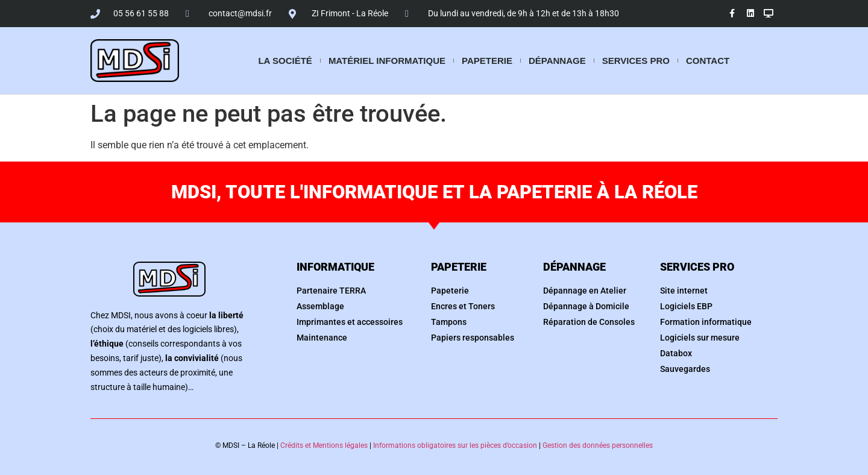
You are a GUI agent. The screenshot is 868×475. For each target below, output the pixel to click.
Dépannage (557, 61)
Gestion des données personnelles (598, 445)
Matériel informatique (387, 61)
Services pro (636, 61)
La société (285, 61)
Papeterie (487, 61)
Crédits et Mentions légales (324, 445)
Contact (708, 61)
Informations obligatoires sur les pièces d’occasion (455, 445)
